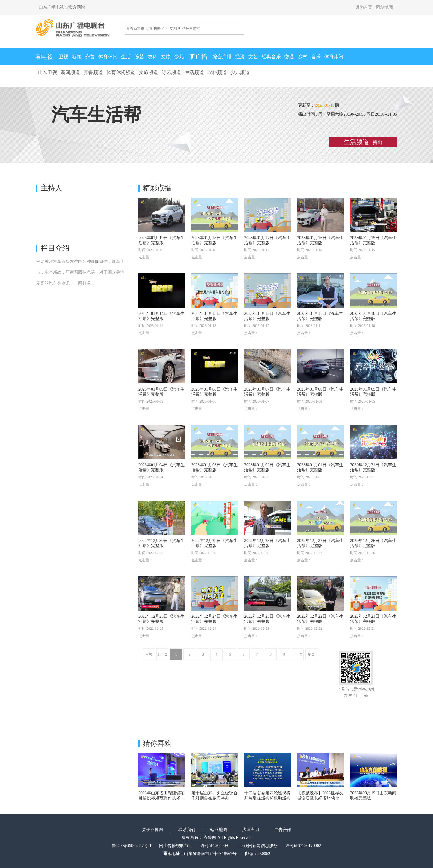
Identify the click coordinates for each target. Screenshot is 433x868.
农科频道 (217, 72)
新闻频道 (70, 72)
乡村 (302, 57)
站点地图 (219, 830)
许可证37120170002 (303, 846)
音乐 (316, 57)
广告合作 (283, 830)
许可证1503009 (214, 846)
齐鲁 (90, 57)
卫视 (63, 57)
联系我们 (187, 830)
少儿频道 (240, 72)
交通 (289, 57)
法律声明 (250, 830)
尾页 (311, 654)
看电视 (44, 57)
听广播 (198, 57)
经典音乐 (271, 57)
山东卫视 (48, 72)
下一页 (298, 654)
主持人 (51, 188)
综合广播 (222, 57)
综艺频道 (171, 72)
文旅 (166, 57)
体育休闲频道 (121, 72)
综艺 (139, 57)
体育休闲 (108, 57)
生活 (126, 57)
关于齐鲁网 (152, 830)
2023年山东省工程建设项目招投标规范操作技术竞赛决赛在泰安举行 (161, 798)
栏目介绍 (55, 248)
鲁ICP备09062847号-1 (132, 846)
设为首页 (364, 7)
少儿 (179, 57)
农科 (152, 57)
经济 (240, 57)
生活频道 (194, 72)
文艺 (253, 57)
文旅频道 (149, 72)
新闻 (77, 57)
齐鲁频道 (93, 72)
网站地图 (385, 7)
